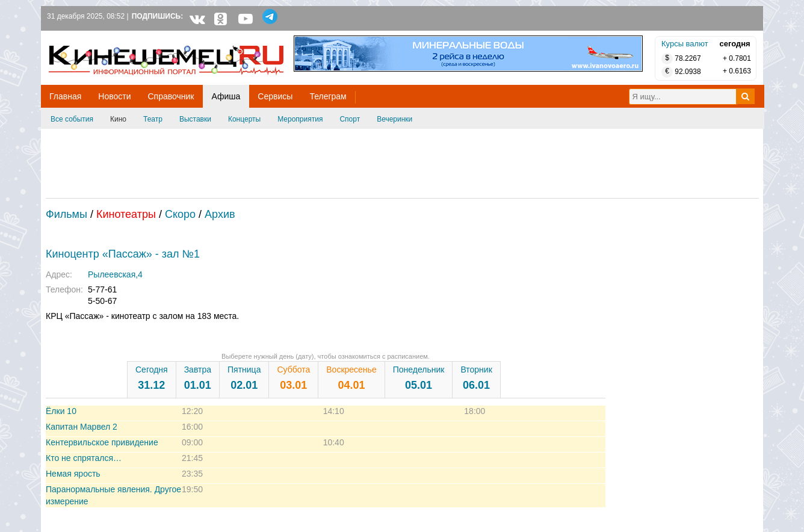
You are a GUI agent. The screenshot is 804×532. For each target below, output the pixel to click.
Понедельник (419, 378)
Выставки (195, 119)
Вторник (476, 378)
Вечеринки (394, 119)
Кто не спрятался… (84, 458)
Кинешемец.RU (93, 37)
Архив (220, 214)
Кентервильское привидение (102, 442)
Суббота (293, 378)
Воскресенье (351, 378)
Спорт (350, 119)
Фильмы (66, 214)
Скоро (180, 214)
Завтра (198, 378)
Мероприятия (300, 119)
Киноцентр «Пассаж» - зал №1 (123, 254)
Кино (118, 119)
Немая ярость (73, 474)
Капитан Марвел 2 (82, 427)
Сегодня (152, 378)
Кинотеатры (126, 214)
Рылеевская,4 (115, 274)
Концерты (244, 119)
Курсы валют (685, 44)
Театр (153, 119)
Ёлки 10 (61, 411)
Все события (72, 119)
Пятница (244, 378)
